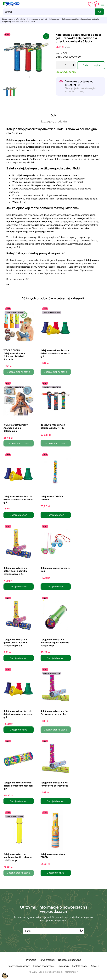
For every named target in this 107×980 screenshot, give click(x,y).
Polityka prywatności (44, 966)
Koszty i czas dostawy (19, 966)
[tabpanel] (27, 56)
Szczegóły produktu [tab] (54, 121)
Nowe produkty (47, 960)
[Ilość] (66, 65)
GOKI (66, 53)
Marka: (59, 53)
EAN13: (59, 57)
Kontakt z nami (80, 966)
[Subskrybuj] (82, 931)
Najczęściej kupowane (70, 960)
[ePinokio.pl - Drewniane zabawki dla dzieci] (11, 4)
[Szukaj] (49, 12)
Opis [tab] (54, 115)
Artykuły (95, 966)
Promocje (31, 960)
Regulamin (63, 966)
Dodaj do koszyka (91, 65)
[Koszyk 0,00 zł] (96, 4)
